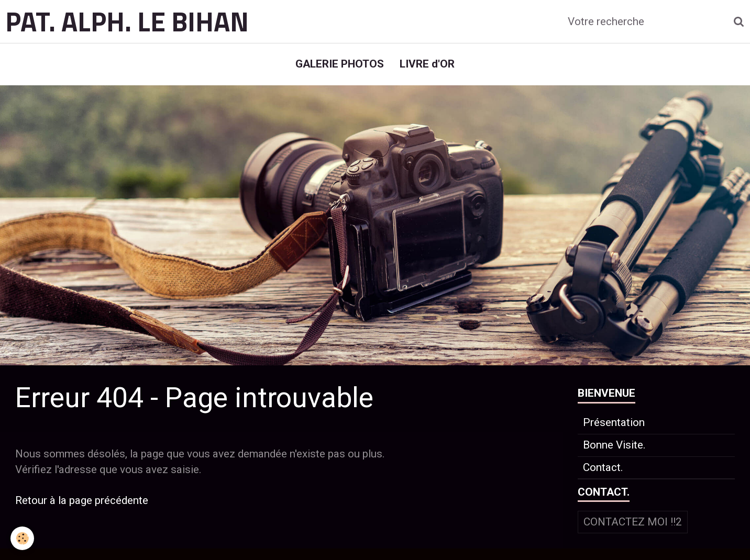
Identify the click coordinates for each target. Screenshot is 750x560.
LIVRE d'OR (427, 64)
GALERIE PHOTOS (340, 64)
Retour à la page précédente (82, 500)
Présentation (614, 422)
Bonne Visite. (614, 445)
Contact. (603, 467)
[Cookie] (22, 538)
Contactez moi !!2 (633, 522)
